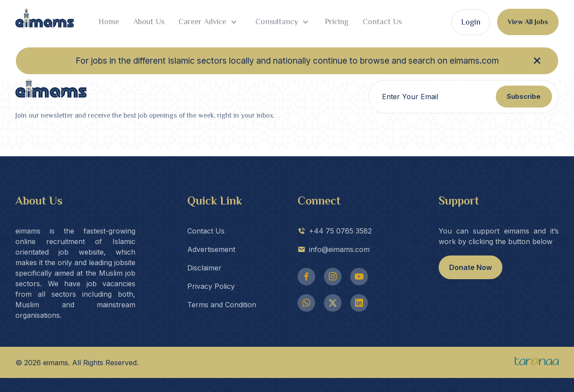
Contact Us (382, 22)
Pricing (337, 22)
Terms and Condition (222, 305)
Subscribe (524, 96)
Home (109, 22)
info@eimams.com (334, 249)
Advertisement (211, 249)
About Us (149, 22)
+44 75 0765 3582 (335, 231)
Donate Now (470, 267)
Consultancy (282, 22)
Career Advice (209, 22)
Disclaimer (204, 268)
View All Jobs (528, 22)
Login (471, 22)
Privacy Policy (211, 286)
